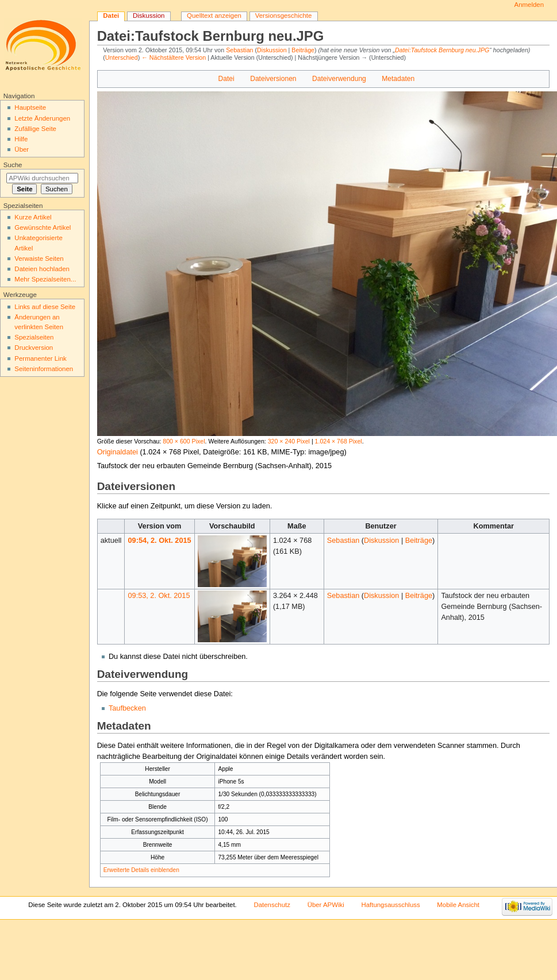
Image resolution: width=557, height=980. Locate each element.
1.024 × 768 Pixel (339, 441)
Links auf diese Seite (45, 307)
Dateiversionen (273, 79)
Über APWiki (326, 905)
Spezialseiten (34, 337)
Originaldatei (118, 452)
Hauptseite (30, 107)
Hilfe (21, 139)
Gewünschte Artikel (43, 227)
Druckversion (34, 348)
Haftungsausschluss (390, 905)
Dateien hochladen (42, 269)
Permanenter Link (40, 358)
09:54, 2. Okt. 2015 (160, 541)
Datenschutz (272, 905)
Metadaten (398, 79)
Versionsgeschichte (284, 16)
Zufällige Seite (35, 129)
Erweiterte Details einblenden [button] (141, 870)
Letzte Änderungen (42, 118)
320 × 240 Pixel (289, 441)
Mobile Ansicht (458, 905)
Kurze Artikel (33, 217)
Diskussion (272, 50)
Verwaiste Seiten (39, 258)
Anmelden (529, 5)
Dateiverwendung (339, 79)
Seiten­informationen (44, 369)
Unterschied (122, 57)
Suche (13, 165)
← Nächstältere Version (174, 57)
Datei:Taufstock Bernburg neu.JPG (442, 50)
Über (22, 149)
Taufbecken (127, 708)
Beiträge (303, 50)
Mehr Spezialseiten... (45, 279)
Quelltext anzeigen (214, 16)
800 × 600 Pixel (184, 441)
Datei (226, 79)
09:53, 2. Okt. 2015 (159, 596)
